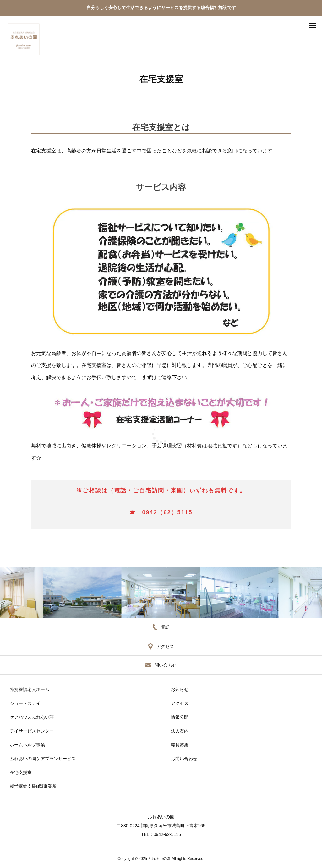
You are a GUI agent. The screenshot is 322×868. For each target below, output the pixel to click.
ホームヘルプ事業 (27, 745)
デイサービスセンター (32, 731)
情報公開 (180, 717)
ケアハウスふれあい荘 (32, 717)
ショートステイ (25, 703)
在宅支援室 (21, 772)
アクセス (180, 703)
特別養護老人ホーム (30, 689)
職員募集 (180, 745)
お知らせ (180, 689)
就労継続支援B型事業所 (33, 786)
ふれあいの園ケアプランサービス (43, 759)
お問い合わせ (184, 759)
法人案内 (180, 731)
